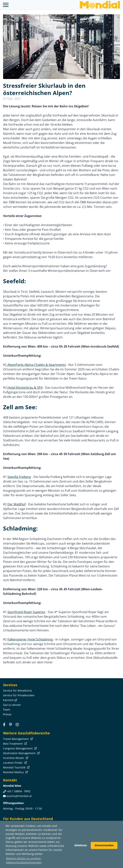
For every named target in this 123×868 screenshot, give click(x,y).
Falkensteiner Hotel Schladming (31, 639)
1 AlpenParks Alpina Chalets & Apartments (35, 365)
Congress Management (20, 748)
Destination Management (21, 753)
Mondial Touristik (16, 767)
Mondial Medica (15, 772)
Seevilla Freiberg (19, 477)
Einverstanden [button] (104, 845)
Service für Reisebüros (17, 690)
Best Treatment (15, 744)
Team (7, 710)
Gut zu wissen (12, 705)
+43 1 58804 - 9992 (18, 791)
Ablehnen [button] (81, 845)
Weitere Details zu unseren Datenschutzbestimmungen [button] (24, 860)
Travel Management (18, 739)
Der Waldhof (17, 504)
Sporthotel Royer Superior (26, 612)
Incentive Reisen (15, 758)
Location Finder (15, 763)
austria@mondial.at (19, 796)
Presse (7, 714)
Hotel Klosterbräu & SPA (25, 388)
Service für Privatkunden (19, 695)
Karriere (10, 700)
